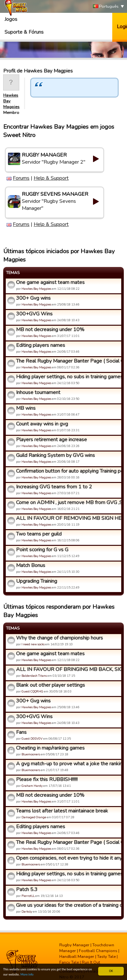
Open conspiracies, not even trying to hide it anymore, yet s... (68, 858)
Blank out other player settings (51, 685)
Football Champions (98, 951)
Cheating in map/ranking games (50, 748)
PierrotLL (28, 896)
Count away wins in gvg (42, 424)
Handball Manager (77, 957)
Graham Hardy (32, 786)
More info (27, 975)
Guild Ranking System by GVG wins (55, 455)
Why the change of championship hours (59, 638)
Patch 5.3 (27, 890)
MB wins (26, 408)
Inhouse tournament (38, 392)
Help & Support (51, 178)
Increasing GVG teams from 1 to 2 (54, 487)
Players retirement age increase (51, 440)
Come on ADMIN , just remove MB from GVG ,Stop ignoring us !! (68, 503)
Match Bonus (31, 565)
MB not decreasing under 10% (50, 330)
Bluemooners (31, 754)
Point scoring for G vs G (42, 550)
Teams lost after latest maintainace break (62, 811)
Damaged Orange (34, 817)
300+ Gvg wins (33, 298)
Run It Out (91, 962)
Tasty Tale (106, 957)
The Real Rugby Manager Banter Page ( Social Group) (68, 361)
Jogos (11, 19)
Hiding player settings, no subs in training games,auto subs (68, 377)
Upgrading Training (37, 581)
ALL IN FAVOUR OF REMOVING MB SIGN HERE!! (68, 518)
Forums (21, 178)
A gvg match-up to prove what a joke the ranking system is (68, 764)
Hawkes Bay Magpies (36, 289)
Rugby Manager (74, 945)
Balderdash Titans (34, 676)
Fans (21, 732)
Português (106, 7)
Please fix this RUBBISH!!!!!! (47, 779)
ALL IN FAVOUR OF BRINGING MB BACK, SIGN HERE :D (68, 669)
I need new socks (33, 644)
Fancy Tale (69, 962)
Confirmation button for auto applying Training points (68, 471)
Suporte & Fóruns (24, 32)
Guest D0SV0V (32, 739)
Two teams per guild (39, 534)
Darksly (27, 911)
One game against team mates (50, 282)
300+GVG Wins (34, 314)
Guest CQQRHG (32, 691)
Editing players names (41, 345)
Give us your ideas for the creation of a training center (68, 905)
